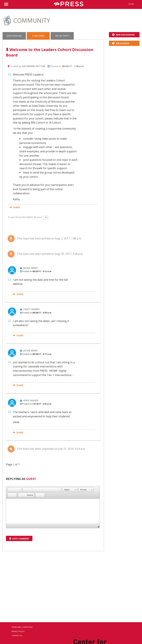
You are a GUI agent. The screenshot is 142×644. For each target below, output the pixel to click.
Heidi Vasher (31, 400)
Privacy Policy (18, 631)
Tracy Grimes (31, 309)
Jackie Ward (30, 268)
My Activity (62, 36)
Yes (46, 217)
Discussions (14, 36)
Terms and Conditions (22, 627)
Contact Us (17, 636)
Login (131, 4)
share (15, 207)
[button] (10, 490)
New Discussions (123, 35)
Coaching (38, 36)
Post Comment (19, 539)
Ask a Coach (121, 43)
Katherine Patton (34, 66)
